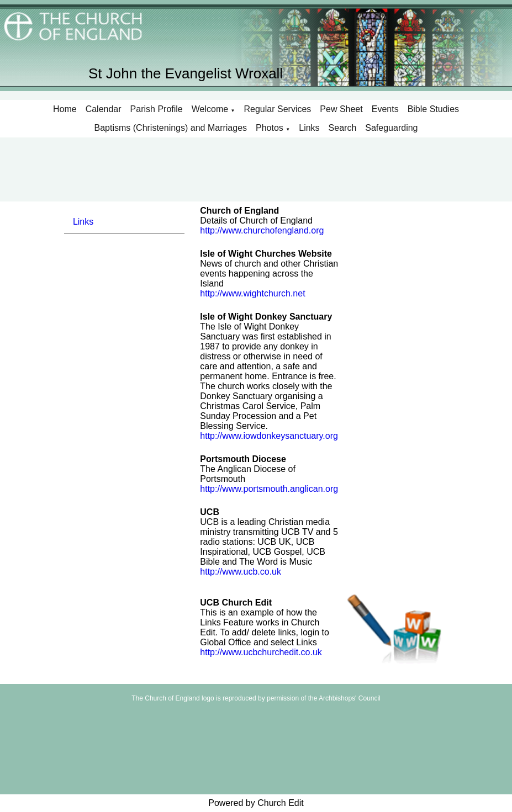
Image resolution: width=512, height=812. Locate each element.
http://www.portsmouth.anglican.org (269, 489)
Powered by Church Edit (256, 803)
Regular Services (278, 109)
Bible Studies (433, 109)
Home (65, 109)
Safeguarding (391, 128)
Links (309, 128)
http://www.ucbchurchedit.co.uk (261, 652)
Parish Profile (157, 109)
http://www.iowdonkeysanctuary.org (269, 436)
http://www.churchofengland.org (262, 230)
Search (343, 128)
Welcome (210, 109)
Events (385, 109)
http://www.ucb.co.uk (241, 572)
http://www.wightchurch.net (252, 293)
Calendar (104, 109)
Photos (270, 128)
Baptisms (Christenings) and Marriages (171, 128)
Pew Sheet (341, 109)
